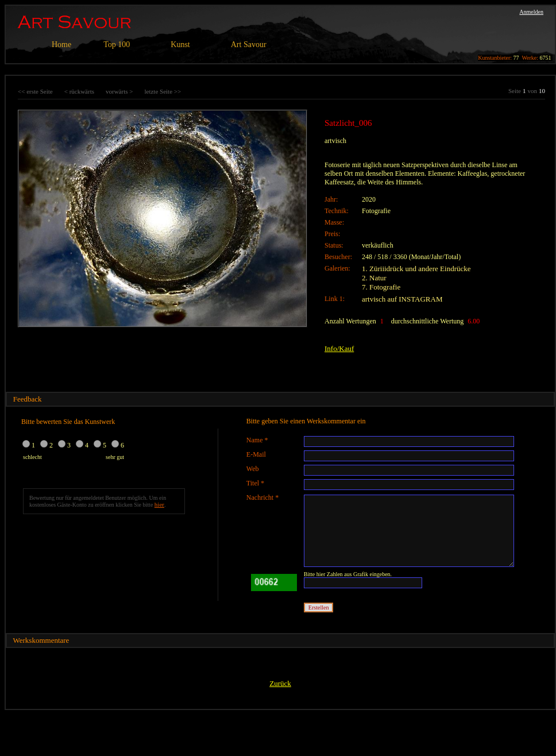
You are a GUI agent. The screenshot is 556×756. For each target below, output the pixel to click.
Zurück (280, 683)
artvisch (335, 141)
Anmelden (531, 12)
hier (159, 504)
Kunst (180, 45)
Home (61, 45)
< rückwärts (79, 91)
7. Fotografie (381, 287)
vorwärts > (119, 91)
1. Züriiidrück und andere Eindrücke (416, 269)
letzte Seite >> (163, 91)
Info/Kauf (339, 348)
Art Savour (249, 45)
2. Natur (374, 278)
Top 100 (117, 45)
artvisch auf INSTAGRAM (402, 299)
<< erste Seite (35, 91)
